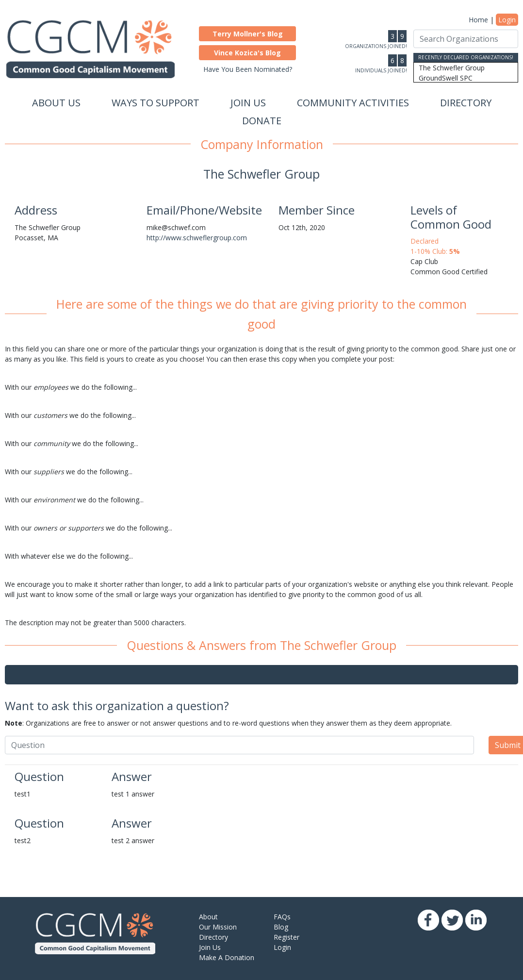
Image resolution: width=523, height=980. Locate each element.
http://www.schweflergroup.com (197, 238)
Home (478, 20)
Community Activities (353, 103)
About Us (56, 103)
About (208, 917)
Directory (466, 103)
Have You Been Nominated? (248, 69)
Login (507, 20)
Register (286, 937)
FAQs (282, 917)
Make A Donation (227, 957)
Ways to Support (155, 103)
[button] (247, 34)
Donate (262, 121)
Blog (281, 927)
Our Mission (218, 927)
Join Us (248, 103)
